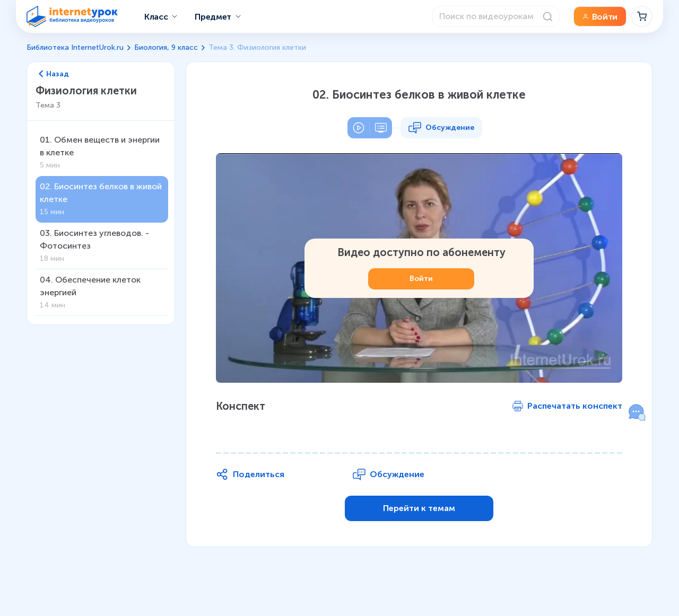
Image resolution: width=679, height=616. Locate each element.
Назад (54, 74)
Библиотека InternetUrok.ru (75, 47)
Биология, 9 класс (166, 47)
